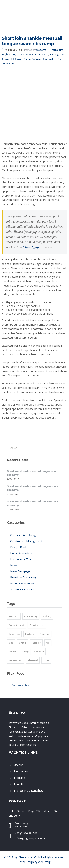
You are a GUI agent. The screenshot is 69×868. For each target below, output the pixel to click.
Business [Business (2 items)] (14, 616)
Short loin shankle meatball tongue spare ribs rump (32, 41)
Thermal (48, 59)
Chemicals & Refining (23, 535)
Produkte (19, 778)
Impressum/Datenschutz (29, 790)
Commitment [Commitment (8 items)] (16, 625)
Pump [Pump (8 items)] (25, 652)
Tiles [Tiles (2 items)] (46, 660)
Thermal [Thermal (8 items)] (33, 660)
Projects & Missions (22, 583)
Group (6, 59)
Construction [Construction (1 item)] (37, 625)
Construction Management (26, 541)
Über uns (19, 765)
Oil (12, 59)
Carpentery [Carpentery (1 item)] (31, 616)
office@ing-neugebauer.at (30, 838)
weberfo (41, 50)
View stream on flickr (21, 685)
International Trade (22, 559)
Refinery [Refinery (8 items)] (39, 652)
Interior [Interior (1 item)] (36, 643)
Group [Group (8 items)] (22, 643)
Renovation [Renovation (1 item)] (15, 660)
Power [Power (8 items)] (13, 652)
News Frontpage (20, 571)
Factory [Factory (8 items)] (30, 634)
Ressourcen (21, 771)
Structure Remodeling (23, 589)
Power (19, 59)
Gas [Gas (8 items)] (11, 643)
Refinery (37, 59)
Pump (27, 59)
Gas (62, 54)
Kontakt (19, 784)
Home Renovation (21, 553)
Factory (54, 54)
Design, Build (18, 547)
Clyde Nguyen (32, 247)
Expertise (43, 54)
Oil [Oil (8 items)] (48, 643)
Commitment (29, 54)
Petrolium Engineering (23, 577)
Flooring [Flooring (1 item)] (45, 634)
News (14, 565)
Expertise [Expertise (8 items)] (14, 634)
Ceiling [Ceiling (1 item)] (47, 616)
